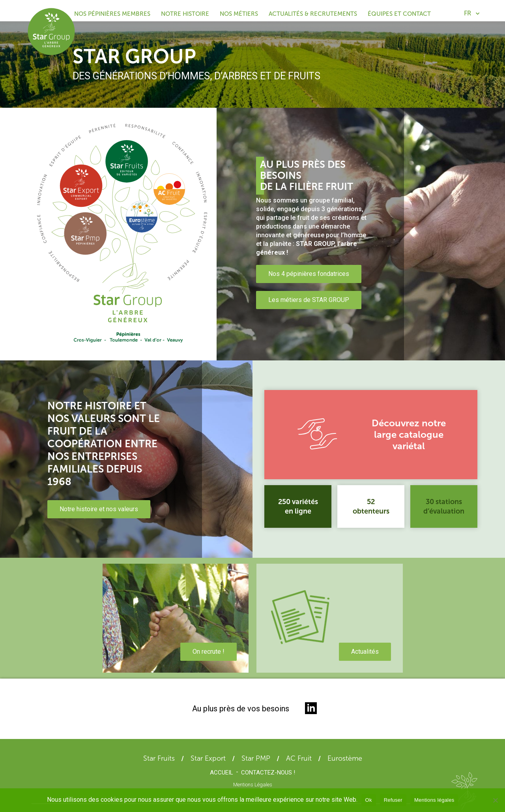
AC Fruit (299, 758)
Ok (369, 800)
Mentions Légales (253, 785)
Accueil (222, 773)
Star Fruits (159, 758)
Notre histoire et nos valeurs (99, 509)
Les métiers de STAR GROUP (309, 300)
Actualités (365, 652)
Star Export (208, 758)
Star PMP (256, 758)
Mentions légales (434, 800)
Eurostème (345, 758)
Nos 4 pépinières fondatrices (309, 274)
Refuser (393, 800)
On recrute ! (209, 652)
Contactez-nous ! (268, 773)
